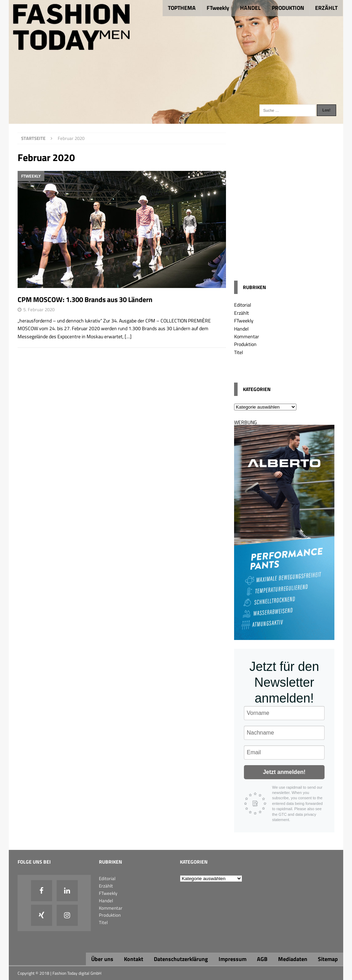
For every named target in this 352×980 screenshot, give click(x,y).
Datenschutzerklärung (181, 959)
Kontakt (134, 959)
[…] (128, 336)
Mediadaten (293, 959)
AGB (262, 959)
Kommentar (247, 336)
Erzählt (241, 313)
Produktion (245, 344)
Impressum (232, 959)
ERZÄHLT (326, 8)
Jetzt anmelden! (284, 772)
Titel (238, 352)
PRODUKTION (288, 8)
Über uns (102, 959)
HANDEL (250, 8)
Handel (241, 329)
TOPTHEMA (182, 8)
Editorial (243, 305)
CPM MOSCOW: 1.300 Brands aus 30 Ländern (85, 299)
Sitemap (328, 959)
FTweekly (218, 8)
